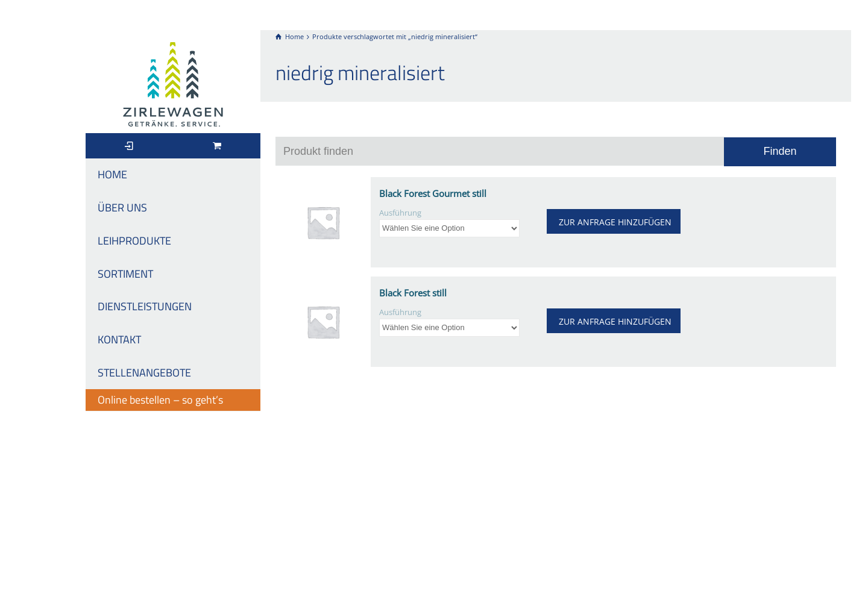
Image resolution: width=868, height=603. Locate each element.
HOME (112, 174)
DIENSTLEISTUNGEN (145, 306)
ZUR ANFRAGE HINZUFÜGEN (615, 222)
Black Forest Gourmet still (433, 193)
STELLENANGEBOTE (144, 373)
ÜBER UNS (122, 208)
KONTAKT (119, 339)
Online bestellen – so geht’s (160, 400)
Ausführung (400, 213)
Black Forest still (413, 293)
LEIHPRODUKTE (134, 241)
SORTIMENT (125, 274)
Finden (780, 151)
